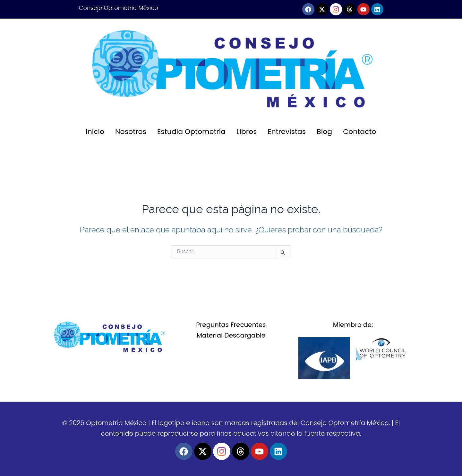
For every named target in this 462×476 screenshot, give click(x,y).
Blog (324, 132)
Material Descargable (231, 335)
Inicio (95, 132)
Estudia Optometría (191, 132)
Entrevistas (287, 132)
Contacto (359, 132)
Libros (247, 132)
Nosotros (131, 132)
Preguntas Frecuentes (231, 325)
